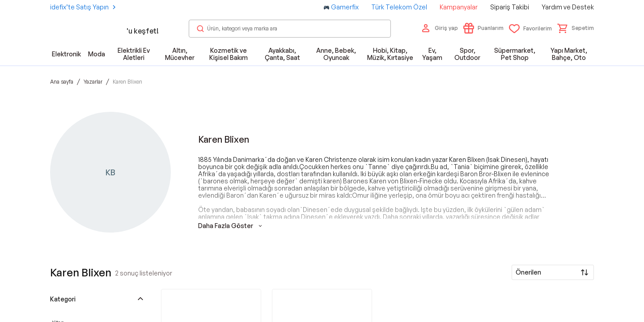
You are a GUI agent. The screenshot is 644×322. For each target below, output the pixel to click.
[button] (576, 28)
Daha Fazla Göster (231, 226)
